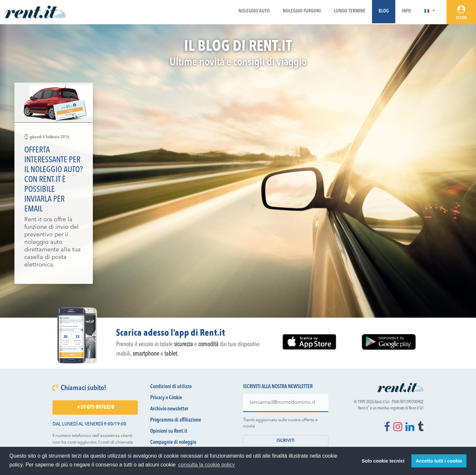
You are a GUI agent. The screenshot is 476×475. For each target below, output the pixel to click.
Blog (384, 11)
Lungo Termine (350, 11)
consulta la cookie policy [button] (207, 465)
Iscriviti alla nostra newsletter (278, 387)
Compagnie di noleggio (173, 443)
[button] (430, 11)
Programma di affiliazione (176, 420)
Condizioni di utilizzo (171, 387)
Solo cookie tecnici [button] (383, 461)
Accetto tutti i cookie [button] (439, 461)
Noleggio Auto (254, 11)
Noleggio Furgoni (302, 11)
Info (406, 11)
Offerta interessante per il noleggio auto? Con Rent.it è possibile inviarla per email (54, 180)
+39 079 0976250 (95, 407)
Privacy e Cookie (166, 398)
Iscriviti (286, 441)
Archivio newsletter (169, 409)
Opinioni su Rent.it (169, 431)
